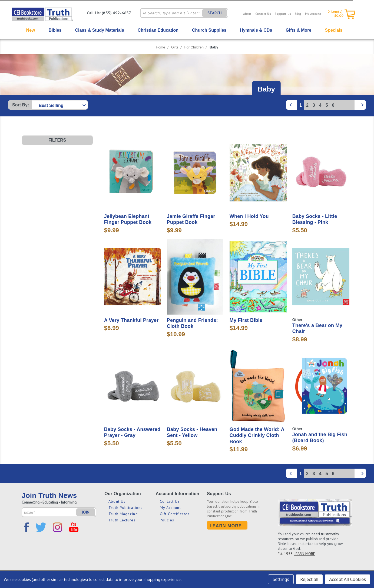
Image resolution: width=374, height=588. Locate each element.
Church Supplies (209, 30)
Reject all (309, 579)
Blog (298, 14)
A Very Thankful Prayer (131, 320)
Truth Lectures (122, 520)
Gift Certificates (175, 514)
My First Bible (246, 320)
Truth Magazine (123, 514)
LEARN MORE (304, 554)
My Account (313, 14)
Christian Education (158, 30)
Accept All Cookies (347, 579)
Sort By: (21, 105)
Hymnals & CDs (256, 30)
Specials (334, 30)
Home (160, 47)
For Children (194, 47)
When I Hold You (249, 216)
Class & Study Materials (100, 30)
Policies (167, 520)
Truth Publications (125, 508)
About (247, 14)
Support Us (283, 14)
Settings (281, 579)
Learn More (226, 526)
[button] (57, 140)
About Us (117, 501)
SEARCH (214, 13)
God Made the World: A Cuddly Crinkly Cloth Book (257, 435)
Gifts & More (298, 30)
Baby (214, 47)
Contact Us (263, 14)
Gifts (175, 47)
